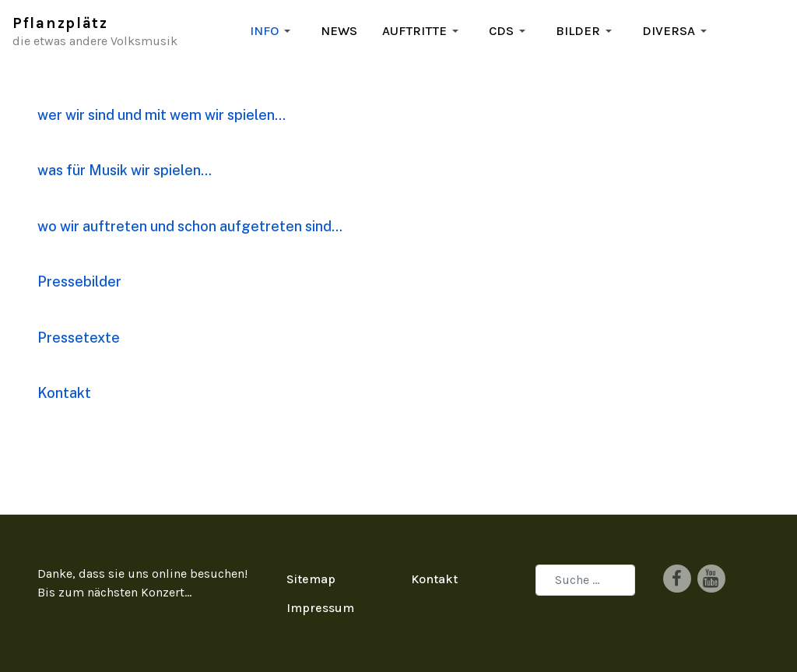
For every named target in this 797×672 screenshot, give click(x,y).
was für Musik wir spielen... (125, 170)
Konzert (163, 592)
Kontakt (64, 393)
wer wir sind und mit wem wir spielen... (162, 115)
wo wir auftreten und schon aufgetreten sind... (190, 226)
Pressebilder (79, 281)
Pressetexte (79, 338)
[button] (273, 31)
